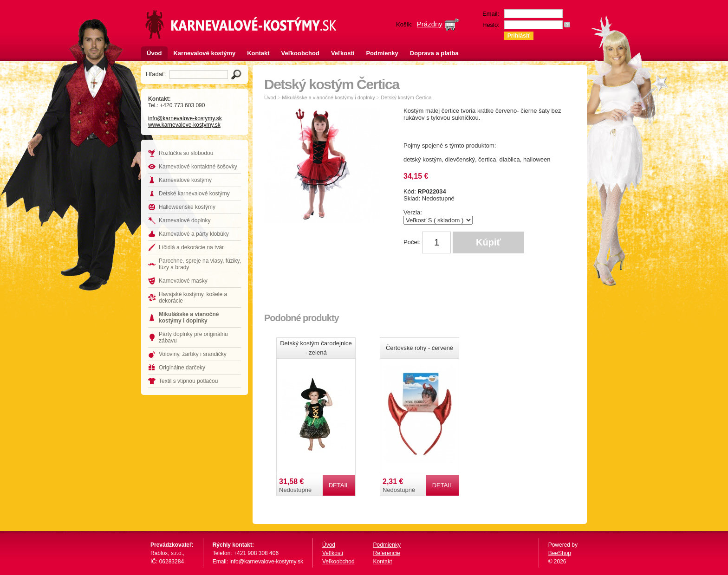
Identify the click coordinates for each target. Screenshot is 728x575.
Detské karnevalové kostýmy (194, 194)
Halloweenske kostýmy (187, 207)
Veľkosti (343, 53)
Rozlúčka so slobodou (186, 153)
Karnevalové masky (183, 281)
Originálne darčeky (182, 368)
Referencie (387, 553)
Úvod (154, 53)
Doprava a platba (434, 53)
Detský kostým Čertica (406, 97)
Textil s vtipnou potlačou (188, 381)
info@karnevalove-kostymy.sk (185, 118)
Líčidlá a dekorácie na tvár (191, 247)
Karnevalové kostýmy (205, 53)
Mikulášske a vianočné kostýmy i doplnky (189, 317)
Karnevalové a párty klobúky (194, 234)
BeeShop (560, 553)
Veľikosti (333, 553)
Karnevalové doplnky (185, 220)
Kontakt (258, 53)
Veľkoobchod (300, 53)
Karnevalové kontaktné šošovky (198, 167)
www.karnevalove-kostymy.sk (184, 125)
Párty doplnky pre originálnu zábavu (193, 337)
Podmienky (382, 53)
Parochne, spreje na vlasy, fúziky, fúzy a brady (200, 264)
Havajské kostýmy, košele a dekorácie (193, 297)
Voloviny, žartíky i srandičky (193, 354)
